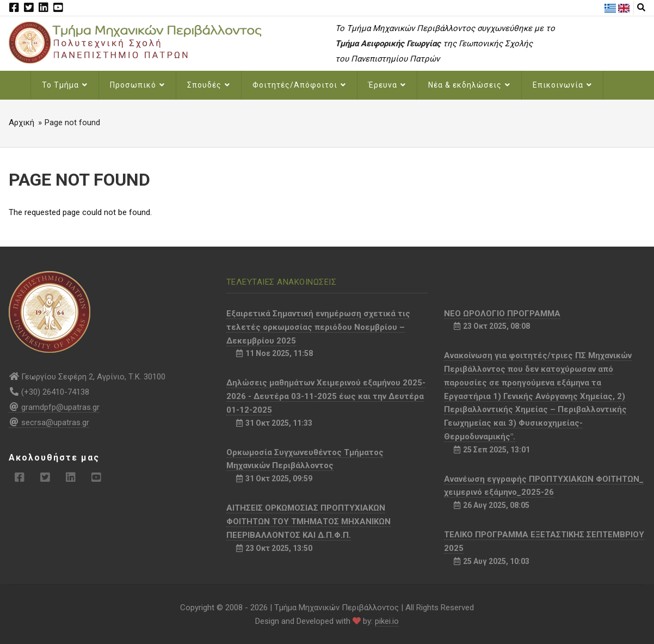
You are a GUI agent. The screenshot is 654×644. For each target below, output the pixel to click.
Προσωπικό (137, 85)
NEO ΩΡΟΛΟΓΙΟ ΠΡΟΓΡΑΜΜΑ (502, 314)
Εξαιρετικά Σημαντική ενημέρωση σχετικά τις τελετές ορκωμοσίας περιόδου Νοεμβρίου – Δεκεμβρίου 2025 (318, 327)
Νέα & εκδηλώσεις (469, 85)
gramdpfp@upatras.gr (54, 407)
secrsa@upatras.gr (49, 422)
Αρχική (21, 122)
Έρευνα (387, 85)
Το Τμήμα (65, 85)
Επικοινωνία (562, 85)
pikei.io (387, 621)
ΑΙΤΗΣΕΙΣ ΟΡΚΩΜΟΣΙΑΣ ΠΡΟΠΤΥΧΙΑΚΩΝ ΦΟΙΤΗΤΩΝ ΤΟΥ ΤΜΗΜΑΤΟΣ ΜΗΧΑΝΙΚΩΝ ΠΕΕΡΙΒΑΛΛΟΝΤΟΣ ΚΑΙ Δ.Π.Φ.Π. (309, 522)
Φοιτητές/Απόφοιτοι (299, 85)
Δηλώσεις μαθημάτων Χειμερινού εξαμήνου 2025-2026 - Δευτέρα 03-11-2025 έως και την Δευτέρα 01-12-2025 (326, 396)
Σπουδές (209, 85)
